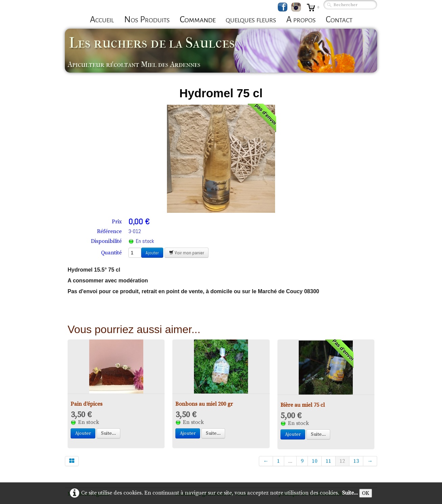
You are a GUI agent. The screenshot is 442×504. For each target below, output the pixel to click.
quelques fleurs (251, 20)
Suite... (108, 433)
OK (366, 493)
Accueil (102, 20)
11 (328, 461)
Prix (117, 222)
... (290, 461)
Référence (109, 231)
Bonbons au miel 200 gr (204, 404)
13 (356, 461)
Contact (339, 20)
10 (315, 461)
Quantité (111, 253)
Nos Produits (147, 20)
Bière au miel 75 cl (303, 405)
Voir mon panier (187, 253)
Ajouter (152, 253)
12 (342, 461)
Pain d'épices (87, 404)
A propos (301, 20)
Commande (198, 20)
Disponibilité (106, 241)
